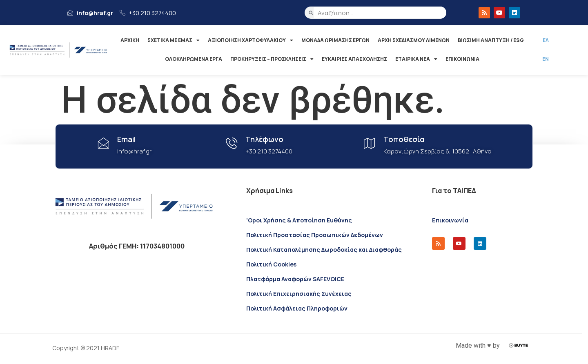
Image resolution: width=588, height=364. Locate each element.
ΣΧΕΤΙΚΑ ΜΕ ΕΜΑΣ (174, 40)
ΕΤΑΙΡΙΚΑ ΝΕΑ (416, 59)
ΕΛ (546, 40)
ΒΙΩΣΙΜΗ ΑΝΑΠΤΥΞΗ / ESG (491, 40)
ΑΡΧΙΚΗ (130, 40)
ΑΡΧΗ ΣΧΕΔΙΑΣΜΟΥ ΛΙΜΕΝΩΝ (414, 40)
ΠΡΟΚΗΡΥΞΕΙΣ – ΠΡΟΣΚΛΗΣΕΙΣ (272, 59)
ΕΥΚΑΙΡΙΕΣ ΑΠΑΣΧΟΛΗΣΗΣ (354, 59)
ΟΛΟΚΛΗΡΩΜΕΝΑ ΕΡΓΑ (194, 59)
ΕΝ (546, 59)
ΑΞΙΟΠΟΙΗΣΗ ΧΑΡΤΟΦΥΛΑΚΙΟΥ (251, 40)
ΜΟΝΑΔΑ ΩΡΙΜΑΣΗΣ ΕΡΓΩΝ (335, 40)
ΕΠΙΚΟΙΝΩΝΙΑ (462, 59)
